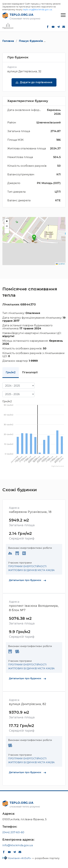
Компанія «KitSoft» (20, 858)
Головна (8, 41)
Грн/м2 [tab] (11, 372)
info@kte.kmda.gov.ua (18, 845)
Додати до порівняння (36, 82)
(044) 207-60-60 (13, 832)
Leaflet (60, 264)
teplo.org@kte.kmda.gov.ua (38, 10)
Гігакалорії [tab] (30, 372)
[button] (34, 238)
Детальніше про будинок (28, 580)
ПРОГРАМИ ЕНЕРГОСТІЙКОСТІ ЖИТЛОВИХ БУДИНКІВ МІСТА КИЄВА (31, 568)
